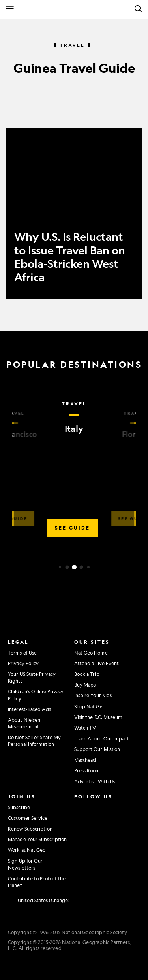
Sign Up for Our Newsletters (25, 864)
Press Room (87, 770)
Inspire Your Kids (93, 695)
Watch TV (85, 728)
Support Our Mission (97, 749)
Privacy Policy (23, 663)
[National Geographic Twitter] (79, 823)
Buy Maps (85, 685)
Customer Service (28, 818)
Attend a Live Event (97, 663)
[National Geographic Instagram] (79, 806)
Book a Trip (87, 674)
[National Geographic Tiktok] (99, 839)
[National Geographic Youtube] (97, 823)
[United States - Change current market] (39, 901)
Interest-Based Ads (29, 709)
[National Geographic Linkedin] (81, 839)
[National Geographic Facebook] (97, 806)
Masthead (85, 760)
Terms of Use (22, 653)
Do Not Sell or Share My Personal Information (34, 741)
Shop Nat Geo (90, 706)
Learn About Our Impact (102, 738)
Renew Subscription (30, 829)
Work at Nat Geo (27, 850)
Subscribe (19, 807)
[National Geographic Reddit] (81, 855)
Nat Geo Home (91, 653)
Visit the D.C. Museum (98, 717)
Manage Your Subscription (37, 839)
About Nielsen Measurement (24, 723)
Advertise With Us (95, 781)
